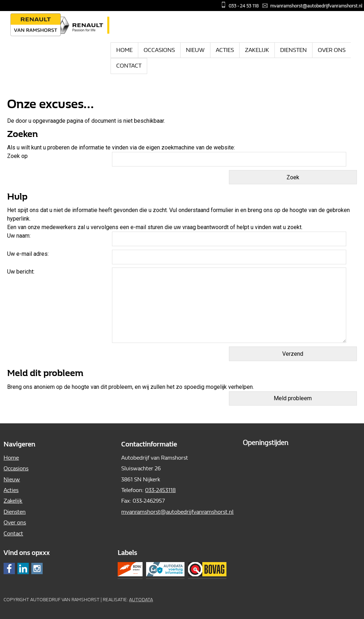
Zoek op (18, 156)
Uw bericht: (21, 272)
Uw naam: (19, 236)
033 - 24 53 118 (244, 6)
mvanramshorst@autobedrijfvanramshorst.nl (316, 6)
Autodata (141, 600)
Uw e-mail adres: (28, 254)
